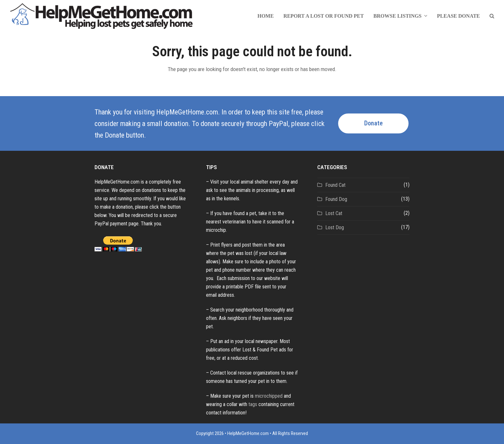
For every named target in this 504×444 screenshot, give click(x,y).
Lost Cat (334, 213)
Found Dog (336, 199)
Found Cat (335, 185)
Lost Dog (335, 227)
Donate (373, 123)
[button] (492, 16)
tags (253, 404)
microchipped (269, 396)
